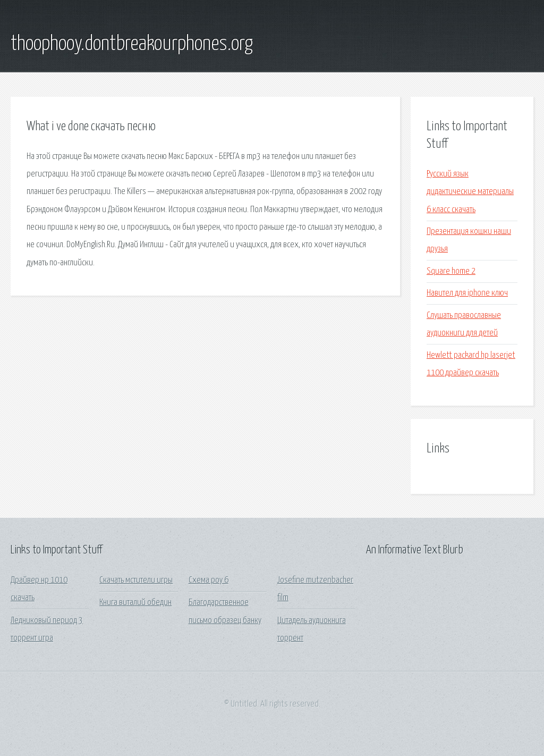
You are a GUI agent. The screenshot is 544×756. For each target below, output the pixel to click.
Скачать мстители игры (136, 580)
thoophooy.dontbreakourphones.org (132, 44)
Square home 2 (451, 271)
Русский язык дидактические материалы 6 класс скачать (470, 192)
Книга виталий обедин (135, 603)
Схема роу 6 (209, 580)
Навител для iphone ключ (467, 293)
